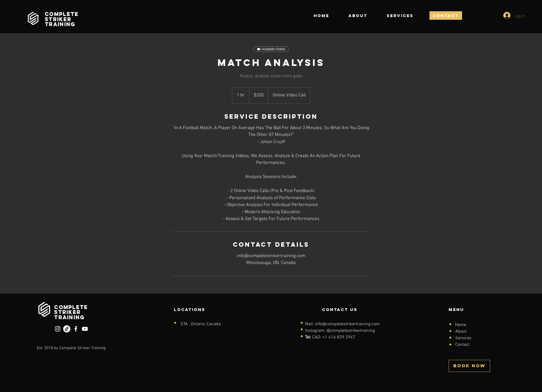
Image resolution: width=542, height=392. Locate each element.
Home (461, 325)
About (461, 332)
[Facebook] (76, 329)
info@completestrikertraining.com (347, 324)
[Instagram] (58, 329)
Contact (462, 345)
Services (463, 338)
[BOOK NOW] (469, 366)
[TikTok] (67, 329)
